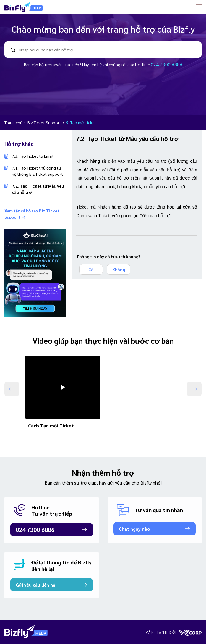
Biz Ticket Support (45, 122)
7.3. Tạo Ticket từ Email (33, 156)
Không (119, 269)
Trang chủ (14, 122)
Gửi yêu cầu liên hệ (35, 585)
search (13, 50)
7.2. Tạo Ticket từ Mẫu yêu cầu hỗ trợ (38, 189)
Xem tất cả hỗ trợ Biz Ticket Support (32, 214)
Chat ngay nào (134, 529)
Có (91, 269)
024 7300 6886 (167, 64)
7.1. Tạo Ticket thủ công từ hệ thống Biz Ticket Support (37, 171)
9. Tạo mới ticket (81, 122)
